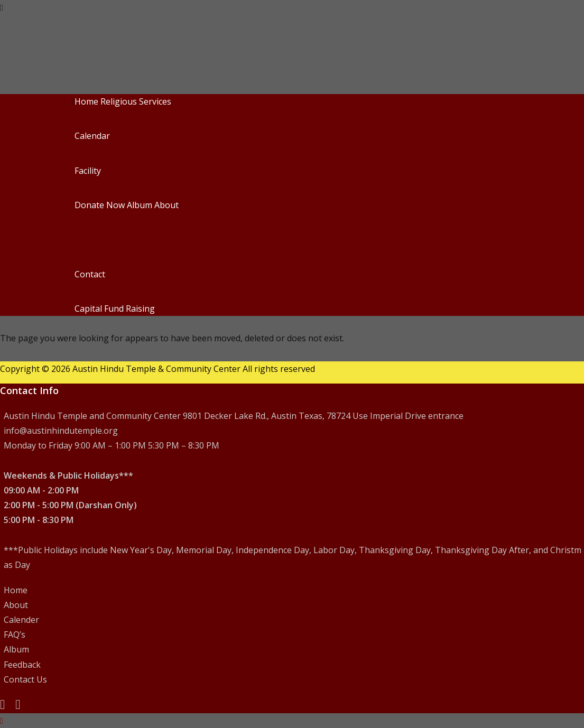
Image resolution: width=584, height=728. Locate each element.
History (186, 239)
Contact (90, 274)
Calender (21, 620)
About (166, 205)
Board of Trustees (270, 222)
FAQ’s (15, 634)
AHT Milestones (138, 239)
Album (140, 205)
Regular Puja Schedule (252, 118)
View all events (327, 118)
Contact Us (25, 679)
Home (86, 101)
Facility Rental (117, 188)
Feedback (109, 291)
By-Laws (409, 222)
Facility (88, 171)
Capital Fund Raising (115, 309)
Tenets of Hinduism (192, 222)
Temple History (481, 222)
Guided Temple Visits (188, 188)
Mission (106, 222)
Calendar (92, 136)
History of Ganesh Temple (255, 239)
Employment (170, 256)
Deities (137, 222)
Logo (438, 222)
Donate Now (100, 205)
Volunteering (117, 256)
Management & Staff (350, 222)
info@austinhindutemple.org (61, 431)
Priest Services (119, 118)
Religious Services (136, 101)
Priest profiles (178, 118)
